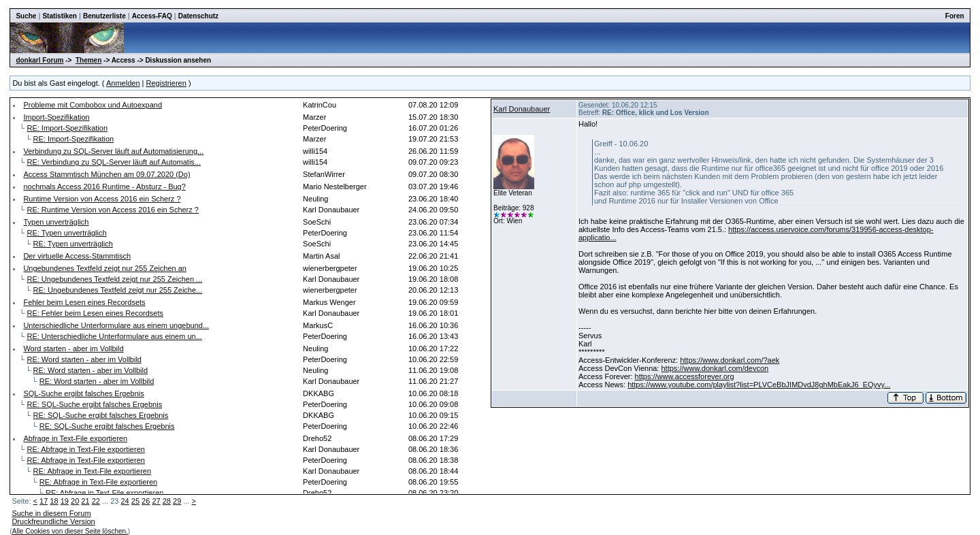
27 (156, 501)
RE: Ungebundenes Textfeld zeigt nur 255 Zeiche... (118, 290)
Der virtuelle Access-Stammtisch (77, 256)
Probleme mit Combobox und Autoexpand (93, 105)
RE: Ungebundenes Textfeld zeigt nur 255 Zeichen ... (114, 279)
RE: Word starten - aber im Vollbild (84, 359)
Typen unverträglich (56, 222)
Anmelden (123, 83)
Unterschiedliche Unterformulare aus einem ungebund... (116, 325)
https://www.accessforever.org (685, 376)
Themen (88, 60)
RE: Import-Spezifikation (67, 128)
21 (85, 501)
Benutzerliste (104, 16)
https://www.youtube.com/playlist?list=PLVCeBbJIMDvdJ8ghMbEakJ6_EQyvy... (759, 385)
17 (44, 501)
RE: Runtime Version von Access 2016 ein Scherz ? (113, 210)
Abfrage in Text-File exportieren (75, 438)
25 (135, 501)
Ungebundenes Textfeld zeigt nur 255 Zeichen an (105, 268)
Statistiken (60, 16)
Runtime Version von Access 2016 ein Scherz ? (102, 199)
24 (125, 501)
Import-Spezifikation (56, 117)
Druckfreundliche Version (53, 521)
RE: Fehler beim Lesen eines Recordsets (95, 313)
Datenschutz (198, 16)
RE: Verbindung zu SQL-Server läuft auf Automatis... (114, 162)
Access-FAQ (152, 16)
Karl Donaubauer (522, 109)
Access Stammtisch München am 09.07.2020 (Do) (107, 174)
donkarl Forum (39, 60)
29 (177, 501)
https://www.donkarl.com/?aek (730, 360)
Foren (955, 16)
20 (75, 501)
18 (54, 501)
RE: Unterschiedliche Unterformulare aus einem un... (114, 336)
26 (146, 501)
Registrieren (166, 83)
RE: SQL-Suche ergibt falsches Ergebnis (94, 404)
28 (167, 501)
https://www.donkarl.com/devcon (715, 368)
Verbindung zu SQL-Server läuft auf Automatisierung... (113, 151)
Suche (26, 16)
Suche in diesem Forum (51, 513)
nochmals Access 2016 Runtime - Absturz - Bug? (104, 187)
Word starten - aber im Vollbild (73, 348)
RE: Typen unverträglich (66, 233)
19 (65, 501)
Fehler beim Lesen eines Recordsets (84, 302)
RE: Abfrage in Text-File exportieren (85, 449)
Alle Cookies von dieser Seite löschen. (70, 531)
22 (96, 501)
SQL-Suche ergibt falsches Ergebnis (83, 393)
